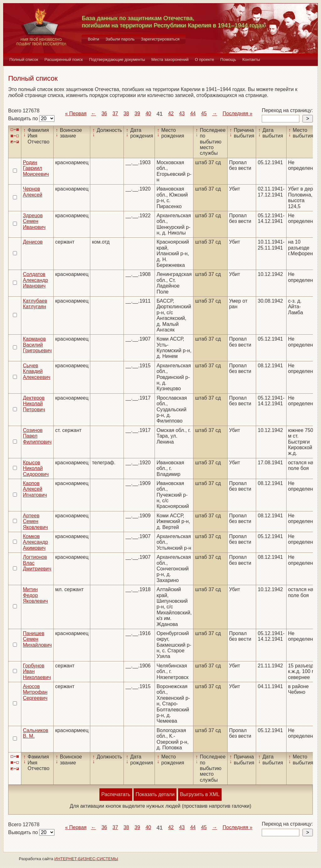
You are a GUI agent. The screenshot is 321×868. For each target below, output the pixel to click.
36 (104, 113)
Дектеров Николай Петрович (34, 404)
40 (148, 113)
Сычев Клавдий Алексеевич (37, 371)
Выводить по (24, 119)
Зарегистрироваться (160, 39)
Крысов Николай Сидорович (36, 468)
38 (126, 113)
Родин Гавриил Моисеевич (36, 168)
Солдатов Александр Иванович (35, 280)
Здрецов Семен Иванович (34, 221)
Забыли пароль (120, 39)
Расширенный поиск (64, 59)
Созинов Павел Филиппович (37, 436)
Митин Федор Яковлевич (35, 595)
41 (160, 114)
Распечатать (116, 794)
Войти (93, 39)
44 (193, 113)
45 (204, 113)
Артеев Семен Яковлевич (35, 521)
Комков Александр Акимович (35, 542)
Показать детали (155, 794)
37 (115, 113)
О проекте (205, 59)
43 (182, 113)
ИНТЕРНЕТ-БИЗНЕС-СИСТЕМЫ (86, 859)
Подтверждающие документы (117, 59)
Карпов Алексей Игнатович (35, 489)
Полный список (24, 59)
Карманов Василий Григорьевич (37, 345)
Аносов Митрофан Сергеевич (35, 692)
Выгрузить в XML (200, 794)
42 (171, 113)
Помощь (228, 59)
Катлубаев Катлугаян (35, 304)
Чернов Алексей (33, 192)
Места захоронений (170, 59)
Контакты (251, 59)
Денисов (33, 242)
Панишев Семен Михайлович (37, 639)
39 (137, 113)
